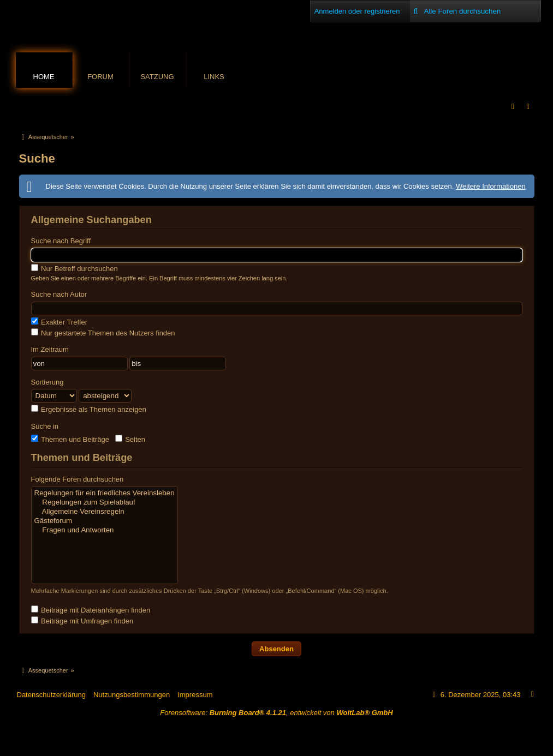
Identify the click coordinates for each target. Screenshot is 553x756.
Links (214, 77)
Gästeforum (105, 521)
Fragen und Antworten (105, 530)
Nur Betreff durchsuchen (75, 268)
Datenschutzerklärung (51, 695)
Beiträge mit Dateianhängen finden (91, 610)
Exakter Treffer (60, 322)
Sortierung (47, 382)
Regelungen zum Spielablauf (105, 503)
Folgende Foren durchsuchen (78, 479)
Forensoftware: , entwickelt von (276, 713)
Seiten (130, 439)
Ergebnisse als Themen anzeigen (89, 409)
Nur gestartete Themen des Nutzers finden (103, 333)
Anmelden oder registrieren (357, 11)
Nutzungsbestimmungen (132, 695)
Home (44, 77)
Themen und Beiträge (70, 439)
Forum (100, 77)
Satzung (157, 77)
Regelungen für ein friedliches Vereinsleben (105, 493)
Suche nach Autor (59, 294)
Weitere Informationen (491, 186)
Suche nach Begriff (61, 241)
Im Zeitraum (50, 349)
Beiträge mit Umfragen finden (82, 621)
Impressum (195, 695)
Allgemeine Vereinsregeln (105, 512)
